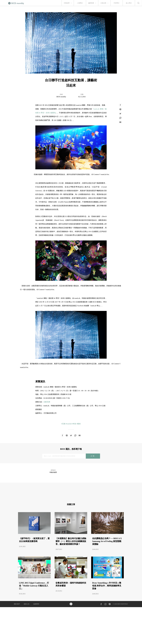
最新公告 (27, 604)
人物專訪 (80, 3)
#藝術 (79, 424)
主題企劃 (103, 3)
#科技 (74, 424)
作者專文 (117, 3)
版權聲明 (36, 604)
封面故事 (67, 3)
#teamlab (69, 424)
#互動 (63, 424)
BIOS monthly (61, 97)
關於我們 (17, 604)
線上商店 (129, 3)
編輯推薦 (91, 3)
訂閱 (93, 456)
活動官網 (47, 402)
